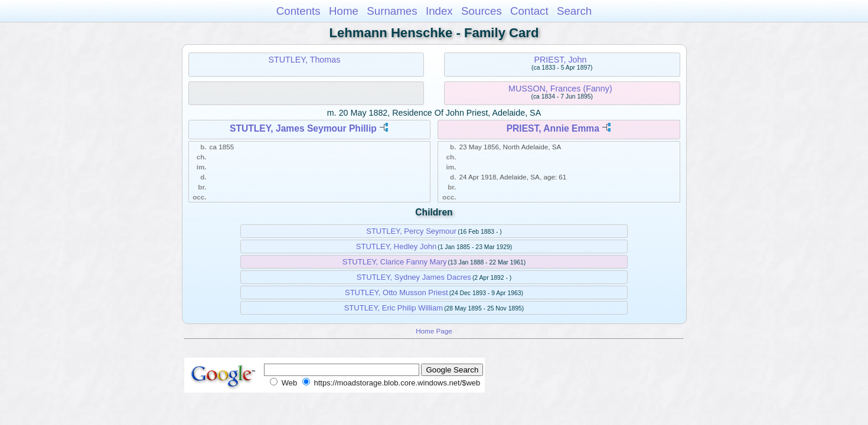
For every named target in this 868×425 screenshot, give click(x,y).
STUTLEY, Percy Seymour (411, 231)
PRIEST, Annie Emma (553, 128)
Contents (298, 11)
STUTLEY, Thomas (304, 60)
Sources (482, 11)
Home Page (434, 331)
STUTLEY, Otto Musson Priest (397, 292)
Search (574, 11)
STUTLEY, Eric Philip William (394, 308)
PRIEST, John (560, 60)
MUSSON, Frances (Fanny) (560, 89)
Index (439, 11)
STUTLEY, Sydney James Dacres (414, 277)
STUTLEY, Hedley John (396, 246)
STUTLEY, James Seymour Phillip (303, 128)
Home (344, 11)
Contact (529, 11)
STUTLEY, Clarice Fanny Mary (395, 262)
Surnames (392, 11)
